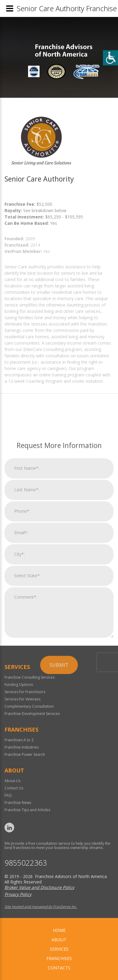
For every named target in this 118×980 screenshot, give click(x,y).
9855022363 (26, 863)
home (59, 930)
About (59, 940)
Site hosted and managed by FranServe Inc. (41, 907)
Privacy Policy (18, 894)
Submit (59, 837)
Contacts (59, 968)
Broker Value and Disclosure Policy (39, 887)
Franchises (59, 958)
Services (59, 949)
